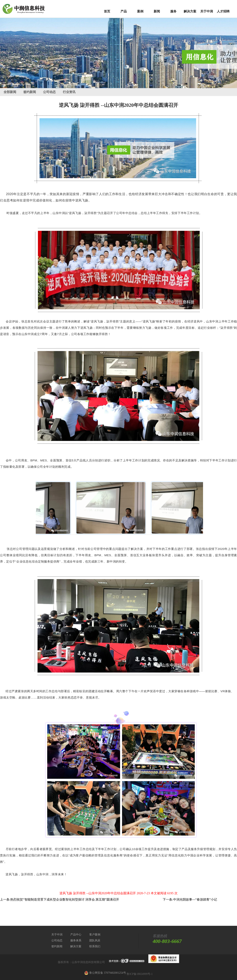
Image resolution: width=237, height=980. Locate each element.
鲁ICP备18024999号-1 (140, 974)
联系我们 (95, 946)
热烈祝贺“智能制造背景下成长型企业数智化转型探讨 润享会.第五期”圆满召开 (65, 899)
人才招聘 (223, 11)
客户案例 (95, 935)
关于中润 (207, 11)
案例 (140, 11)
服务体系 (76, 940)
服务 (173, 11)
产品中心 (76, 935)
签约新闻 (30, 92)
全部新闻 (10, 92)
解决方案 (190, 11)
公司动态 (49, 92)
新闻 (157, 11)
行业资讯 (69, 92)
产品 (124, 11)
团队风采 (95, 940)
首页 (107, 11)
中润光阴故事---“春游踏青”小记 (195, 899)
